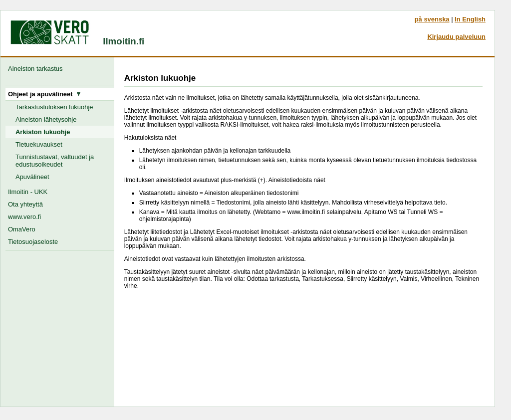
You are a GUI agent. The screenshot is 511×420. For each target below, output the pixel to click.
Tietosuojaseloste (33, 242)
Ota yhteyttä (25, 204)
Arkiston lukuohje (43, 132)
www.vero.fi (24, 217)
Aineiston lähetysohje (46, 119)
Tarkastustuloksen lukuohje (54, 107)
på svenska (432, 19)
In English (470, 19)
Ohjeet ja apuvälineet (44, 94)
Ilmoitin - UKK (28, 192)
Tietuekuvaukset (39, 144)
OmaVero (22, 229)
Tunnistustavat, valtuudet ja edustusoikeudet (55, 161)
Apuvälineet (32, 177)
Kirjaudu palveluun (456, 37)
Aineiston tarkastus (37, 69)
